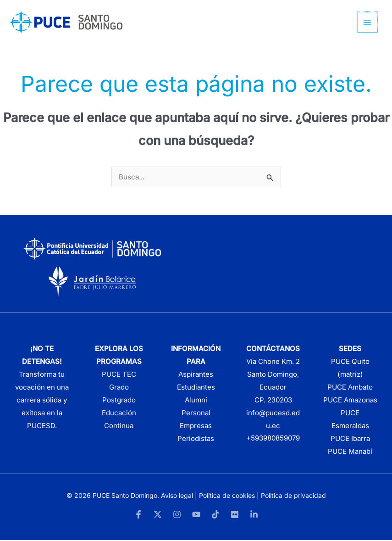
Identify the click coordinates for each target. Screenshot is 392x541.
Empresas (196, 427)
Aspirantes (196, 376)
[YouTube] (196, 515)
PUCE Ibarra (350, 439)
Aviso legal (177, 496)
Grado (119, 388)
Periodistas (196, 439)
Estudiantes (196, 388)
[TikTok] (215, 515)
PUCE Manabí (350, 452)
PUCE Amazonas (350, 401)
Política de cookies (227, 496)
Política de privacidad (293, 496)
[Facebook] (138, 515)
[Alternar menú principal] (368, 23)
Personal (196, 414)
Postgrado (119, 401)
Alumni (196, 401)
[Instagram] (177, 515)
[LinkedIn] (254, 515)
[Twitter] (158, 515)
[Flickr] (235, 515)
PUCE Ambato (350, 388)
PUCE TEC (119, 376)
